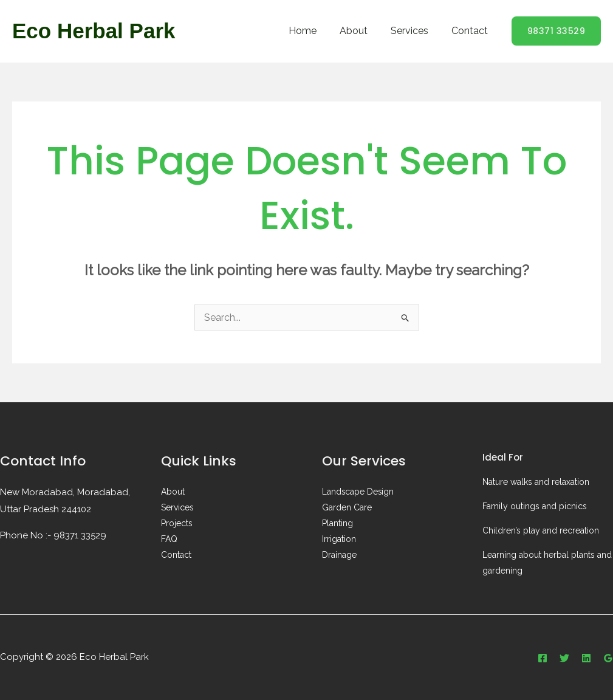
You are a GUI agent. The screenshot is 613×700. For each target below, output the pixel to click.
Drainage (339, 555)
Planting (337, 524)
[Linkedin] (586, 658)
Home (315, 31)
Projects (177, 524)
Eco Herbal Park (94, 31)
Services (415, 31)
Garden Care (347, 508)
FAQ (169, 540)
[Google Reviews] (608, 658)
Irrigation (339, 540)
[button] (556, 31)
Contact (471, 31)
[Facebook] (543, 658)
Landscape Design (358, 492)
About (363, 31)
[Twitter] (564, 658)
